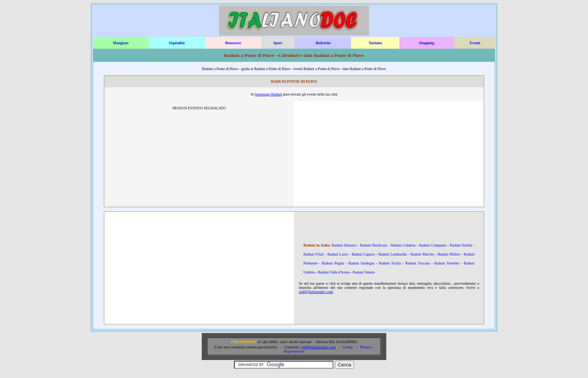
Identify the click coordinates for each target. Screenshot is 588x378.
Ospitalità (177, 43)
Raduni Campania (433, 245)
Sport (278, 43)
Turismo (375, 43)
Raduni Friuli (313, 254)
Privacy (366, 347)
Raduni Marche (422, 254)
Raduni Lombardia (393, 254)
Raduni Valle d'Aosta (334, 272)
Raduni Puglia (333, 263)
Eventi (475, 43)
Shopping (427, 43)
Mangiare (121, 43)
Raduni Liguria (363, 254)
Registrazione (294, 351)
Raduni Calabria (403, 245)
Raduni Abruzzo (344, 245)
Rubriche (323, 43)
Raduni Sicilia (390, 263)
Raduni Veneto (364, 272)
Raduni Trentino (447, 263)
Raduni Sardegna (361, 263)
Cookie (348, 347)
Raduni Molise (449, 254)
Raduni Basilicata (374, 245)
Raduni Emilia (461, 245)
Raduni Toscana (418, 263)
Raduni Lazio (338, 254)
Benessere (233, 43)
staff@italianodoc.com (316, 292)
